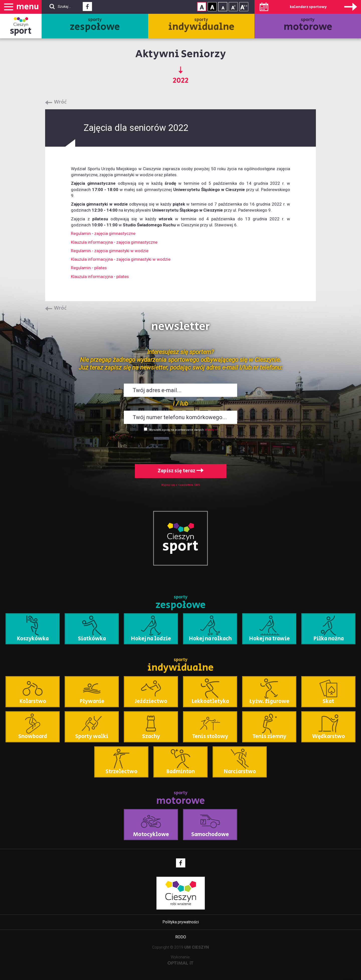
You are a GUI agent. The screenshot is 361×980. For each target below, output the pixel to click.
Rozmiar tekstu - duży (244, 7)
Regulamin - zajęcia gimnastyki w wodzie (110, 251)
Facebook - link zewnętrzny (87, 8)
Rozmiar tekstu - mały (223, 7)
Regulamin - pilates (89, 268)
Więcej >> (211, 430)
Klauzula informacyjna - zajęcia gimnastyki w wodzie (121, 259)
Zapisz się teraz (181, 471)
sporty (95, 25)
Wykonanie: (181, 960)
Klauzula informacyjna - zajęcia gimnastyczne (114, 242)
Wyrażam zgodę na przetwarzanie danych (176, 430)
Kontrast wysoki (212, 7)
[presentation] (180, 447)
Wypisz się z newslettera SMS (181, 485)
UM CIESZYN (197, 947)
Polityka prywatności (181, 922)
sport (21, 31)
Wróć (60, 102)
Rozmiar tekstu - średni (233, 7)
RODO (181, 937)
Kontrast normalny (202, 7)
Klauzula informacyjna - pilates (100, 277)
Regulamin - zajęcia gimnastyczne (103, 233)
